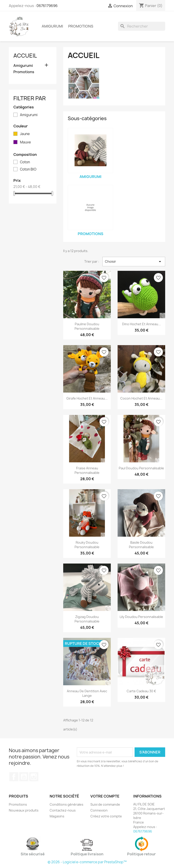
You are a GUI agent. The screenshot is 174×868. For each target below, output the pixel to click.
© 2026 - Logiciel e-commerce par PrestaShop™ (87, 862)
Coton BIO (28, 169)
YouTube (24, 777)
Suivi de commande (105, 804)
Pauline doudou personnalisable (87, 326)
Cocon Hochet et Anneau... (141, 398)
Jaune (25, 134)
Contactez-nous (63, 810)
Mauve (25, 142)
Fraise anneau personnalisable (87, 470)
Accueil (25, 56)
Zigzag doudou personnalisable (87, 619)
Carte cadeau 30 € (141, 691)
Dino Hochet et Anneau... (141, 324)
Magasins (57, 816)
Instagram (34, 777)
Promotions (81, 26)
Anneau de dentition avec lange (87, 693)
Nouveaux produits (24, 810)
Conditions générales (66, 804)
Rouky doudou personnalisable (87, 545)
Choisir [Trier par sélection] (134, 262)
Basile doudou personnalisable (141, 545)
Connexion (99, 810)
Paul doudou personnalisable (141, 468)
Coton (25, 162)
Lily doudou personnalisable (141, 617)
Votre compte (105, 796)
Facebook (14, 777)
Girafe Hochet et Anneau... (87, 398)
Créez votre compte (106, 816)
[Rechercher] (142, 26)
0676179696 (47, 6)
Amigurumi (52, 26)
